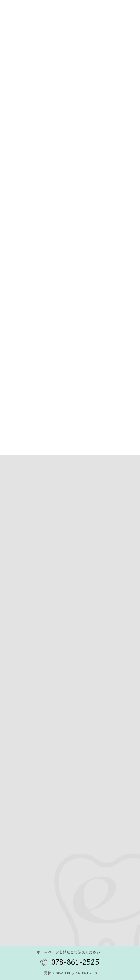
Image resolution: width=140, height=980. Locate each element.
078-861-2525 (75, 962)
